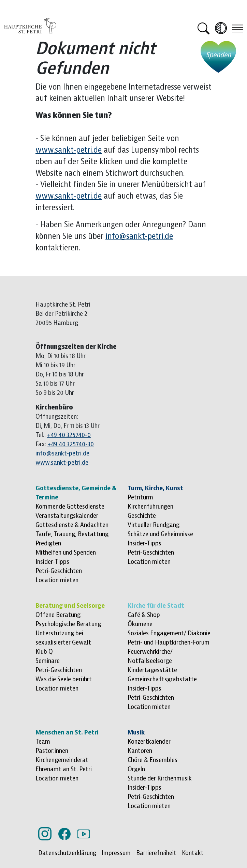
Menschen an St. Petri (67, 732)
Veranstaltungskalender (67, 516)
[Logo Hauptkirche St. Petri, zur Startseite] (30, 25)
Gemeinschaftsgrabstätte (162, 679)
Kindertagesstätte (152, 670)
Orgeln (136, 769)
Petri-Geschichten (59, 571)
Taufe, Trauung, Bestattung (72, 534)
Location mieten (57, 580)
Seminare (48, 661)
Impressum (116, 853)
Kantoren (140, 751)
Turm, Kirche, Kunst (155, 488)
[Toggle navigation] (238, 28)
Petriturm (140, 497)
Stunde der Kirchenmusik (160, 778)
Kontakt (193, 853)
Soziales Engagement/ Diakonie (169, 633)
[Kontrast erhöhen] (221, 28)
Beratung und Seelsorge (70, 606)
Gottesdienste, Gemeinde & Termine (76, 493)
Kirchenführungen (150, 507)
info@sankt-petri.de (139, 236)
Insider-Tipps (52, 562)
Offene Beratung (58, 615)
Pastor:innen (52, 751)
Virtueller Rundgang (154, 525)
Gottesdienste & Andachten (72, 525)
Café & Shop (144, 615)
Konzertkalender (149, 742)
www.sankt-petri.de (69, 150)
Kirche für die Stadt (156, 606)
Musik (136, 732)
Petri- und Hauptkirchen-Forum (169, 642)
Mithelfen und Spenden (66, 553)
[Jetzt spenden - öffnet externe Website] (218, 57)
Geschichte (142, 516)
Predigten (48, 543)
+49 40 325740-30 (71, 444)
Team (43, 742)
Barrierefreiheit (156, 853)
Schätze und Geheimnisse (160, 534)
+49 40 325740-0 (69, 435)
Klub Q (44, 652)
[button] (204, 28)
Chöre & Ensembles (152, 760)
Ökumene (140, 624)
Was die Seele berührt (64, 679)
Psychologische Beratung (68, 624)
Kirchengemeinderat (62, 760)
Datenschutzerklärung (67, 853)
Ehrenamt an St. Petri (64, 769)
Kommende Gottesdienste (70, 507)
